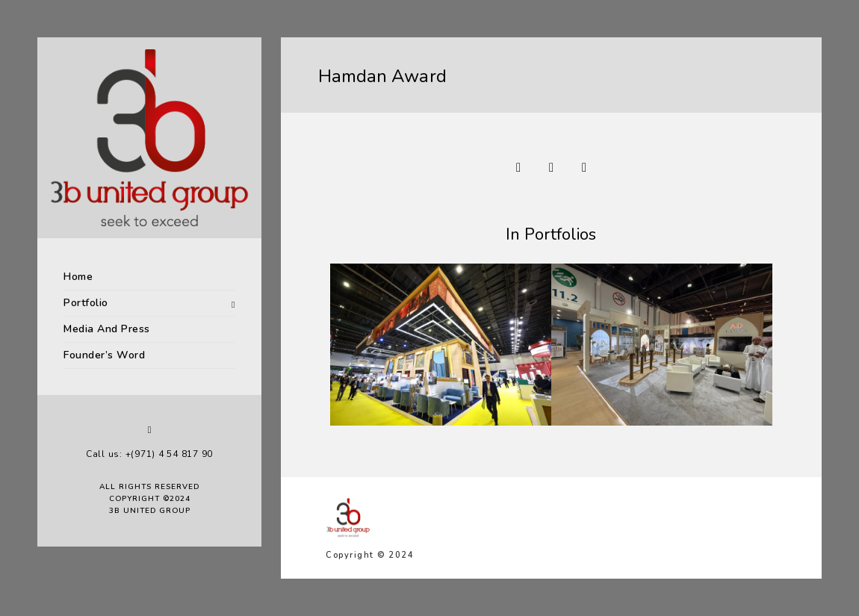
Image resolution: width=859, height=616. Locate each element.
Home (78, 277)
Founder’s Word (104, 355)
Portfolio (86, 303)
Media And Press (107, 329)
